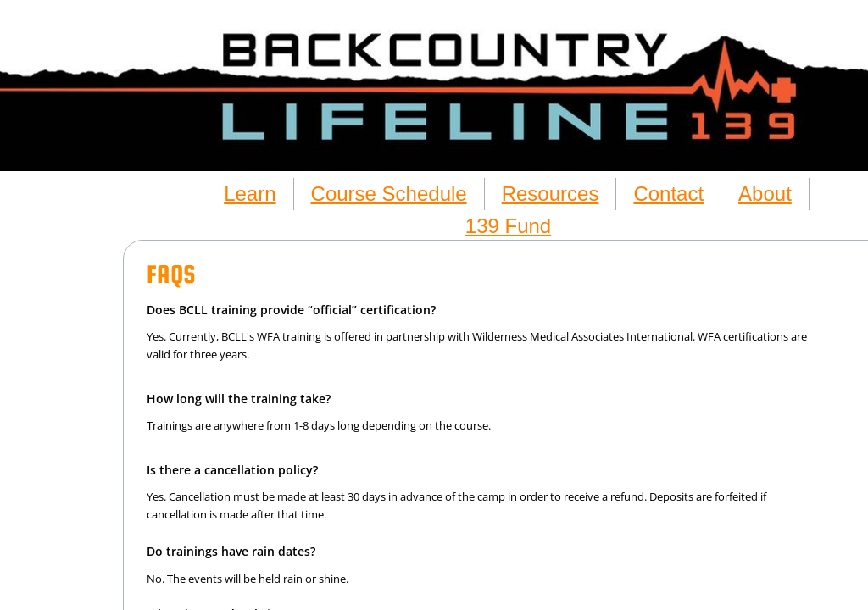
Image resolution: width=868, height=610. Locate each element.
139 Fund (508, 226)
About (765, 194)
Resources (551, 194)
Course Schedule (389, 194)
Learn (250, 194)
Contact (668, 194)
